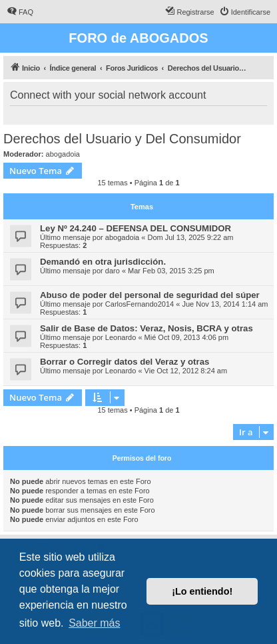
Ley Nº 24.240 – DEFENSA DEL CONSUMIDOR (136, 228)
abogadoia (63, 154)
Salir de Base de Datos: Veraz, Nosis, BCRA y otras (146, 328)
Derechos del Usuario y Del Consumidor (122, 139)
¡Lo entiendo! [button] (202, 591)
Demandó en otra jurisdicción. (103, 262)
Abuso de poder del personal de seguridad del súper (150, 295)
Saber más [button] (94, 623)
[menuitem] (20, 12)
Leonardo (121, 337)
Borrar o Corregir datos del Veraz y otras (125, 362)
